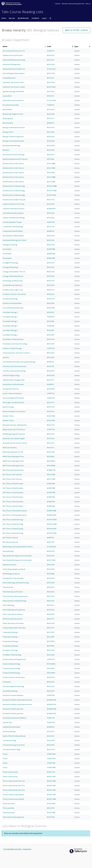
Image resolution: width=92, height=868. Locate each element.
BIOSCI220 (51, 691)
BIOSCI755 (51, 366)
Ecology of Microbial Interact (13, 276)
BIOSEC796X (51, 790)
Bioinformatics (8, 123)
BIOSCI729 (51, 299)
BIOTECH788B (52, 186)
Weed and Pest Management (13, 817)
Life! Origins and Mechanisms (13, 402)
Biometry (6, 150)
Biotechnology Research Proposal (15, 159)
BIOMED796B (52, 511)
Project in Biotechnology (11, 664)
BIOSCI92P (51, 646)
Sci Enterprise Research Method (14, 718)
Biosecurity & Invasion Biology (14, 155)
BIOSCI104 (51, 556)
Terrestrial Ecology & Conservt (14, 745)
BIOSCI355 (51, 371)
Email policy (27, 849)
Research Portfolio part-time (13, 709)
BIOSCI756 (51, 682)
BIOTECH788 (51, 195)
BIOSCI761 (51, 542)
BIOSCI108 (51, 114)
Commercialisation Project (12, 222)
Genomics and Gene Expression (14, 366)
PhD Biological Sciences (11, 574)
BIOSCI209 (51, 150)
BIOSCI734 (51, 749)
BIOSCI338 (51, 141)
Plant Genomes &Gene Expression (15, 596)
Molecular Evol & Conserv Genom (15, 443)
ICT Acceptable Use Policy (13, 849)
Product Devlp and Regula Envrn (14, 659)
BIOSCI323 (51, 587)
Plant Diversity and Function (13, 592)
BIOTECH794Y (52, 529)
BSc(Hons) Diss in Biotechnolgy (14, 186)
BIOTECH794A (52, 520)
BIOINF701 (51, 123)
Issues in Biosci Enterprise (12, 393)
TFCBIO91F (51, 317)
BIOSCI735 (51, 60)
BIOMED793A (52, 713)
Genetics (6, 357)
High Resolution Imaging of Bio (14, 380)
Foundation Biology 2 (10, 326)
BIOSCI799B (51, 813)
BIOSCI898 (51, 574)
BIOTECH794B (52, 524)
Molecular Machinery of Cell (13, 452)
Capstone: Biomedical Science (14, 209)
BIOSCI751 (51, 619)
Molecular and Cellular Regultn (14, 438)
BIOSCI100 (51, 82)
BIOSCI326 (51, 578)
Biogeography (8, 118)
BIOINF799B (51, 488)
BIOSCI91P (51, 632)
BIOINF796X (51, 506)
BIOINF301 (51, 384)
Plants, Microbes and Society (13, 623)
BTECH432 (51, 159)
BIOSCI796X (51, 416)
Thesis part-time (9, 803)
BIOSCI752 (51, 601)
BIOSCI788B (51, 177)
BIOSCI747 (51, 155)
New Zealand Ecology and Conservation (17, 556)
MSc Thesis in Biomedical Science (15, 511)
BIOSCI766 (51, 375)
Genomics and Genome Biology (14, 371)
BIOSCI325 (51, 592)
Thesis (5, 754)
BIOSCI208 (51, 389)
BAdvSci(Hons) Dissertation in (13, 100)
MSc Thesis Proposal (10, 538)
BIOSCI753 (51, 736)
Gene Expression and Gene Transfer (16, 353)
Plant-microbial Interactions (13, 619)
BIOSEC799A (51, 795)
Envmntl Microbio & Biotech (13, 285)
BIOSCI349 (51, 145)
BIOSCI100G (51, 87)
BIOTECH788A (52, 191)
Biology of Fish (8, 132)
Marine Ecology (8, 407)
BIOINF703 (51, 362)
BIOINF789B (51, 249)
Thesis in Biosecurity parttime (13, 795)
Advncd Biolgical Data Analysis (14, 73)
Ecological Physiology (10, 263)
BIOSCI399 (51, 204)
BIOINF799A (51, 497)
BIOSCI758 (51, 236)
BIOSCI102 (51, 623)
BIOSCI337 (51, 78)
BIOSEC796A (51, 785)
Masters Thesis (8, 416)
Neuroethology (8, 551)
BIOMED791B (52, 700)
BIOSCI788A (51, 163)
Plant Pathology (8, 605)
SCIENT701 (51, 51)
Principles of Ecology (10, 650)
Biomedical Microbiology (11, 145)
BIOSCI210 (51, 290)
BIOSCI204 (51, 655)
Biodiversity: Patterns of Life (13, 114)
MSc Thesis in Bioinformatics (13, 484)
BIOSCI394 (51, 745)
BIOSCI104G (51, 560)
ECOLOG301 (51, 69)
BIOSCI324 (51, 610)
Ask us (88, 4)
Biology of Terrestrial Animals (13, 141)
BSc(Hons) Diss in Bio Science (13, 163)
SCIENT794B (51, 767)
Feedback (35, 18)
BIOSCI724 (51, 407)
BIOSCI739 (51, 245)
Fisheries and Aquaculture (12, 303)
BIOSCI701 (51, 628)
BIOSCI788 (51, 173)
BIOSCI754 (51, 596)
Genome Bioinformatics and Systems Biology (19, 362)
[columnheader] (24, 46)
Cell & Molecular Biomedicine (13, 213)
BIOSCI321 (51, 605)
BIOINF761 (51, 538)
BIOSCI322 (51, 294)
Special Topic (7, 722)
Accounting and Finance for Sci (14, 51)
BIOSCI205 (51, 614)
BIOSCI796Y (51, 420)
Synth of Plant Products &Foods (14, 736)
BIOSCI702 (51, 434)
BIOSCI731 (51, 118)
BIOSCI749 (51, 276)
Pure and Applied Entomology (13, 686)
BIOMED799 (51, 470)
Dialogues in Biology (10, 245)
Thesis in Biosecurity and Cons (14, 781)
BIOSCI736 (51, 425)
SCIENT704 (51, 398)
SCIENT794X (51, 759)
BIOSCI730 (51, 281)
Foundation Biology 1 (10, 312)
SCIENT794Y (51, 763)
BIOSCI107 (51, 127)
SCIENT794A (51, 754)
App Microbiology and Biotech (13, 91)
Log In (44, 18)
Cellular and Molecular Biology (14, 218)
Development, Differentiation (13, 236)
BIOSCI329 (51, 132)
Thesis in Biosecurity (10, 772)
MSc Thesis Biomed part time (13, 470)
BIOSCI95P (51, 641)
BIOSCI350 (51, 677)
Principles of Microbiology (12, 655)
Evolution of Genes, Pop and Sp (14, 294)
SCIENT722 (51, 393)
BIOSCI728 (51, 551)
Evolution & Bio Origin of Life (13, 290)
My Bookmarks (23, 18)
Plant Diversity (8, 587)
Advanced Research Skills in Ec (14, 69)
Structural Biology (9, 731)
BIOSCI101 (51, 402)
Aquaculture (7, 96)
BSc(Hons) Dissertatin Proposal (14, 200)
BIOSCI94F (51, 321)
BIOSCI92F (51, 335)
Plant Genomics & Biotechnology (14, 601)
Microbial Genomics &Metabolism (15, 425)
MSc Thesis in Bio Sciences (12, 474)
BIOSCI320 (51, 686)
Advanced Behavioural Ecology (14, 60)
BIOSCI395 (51, 569)
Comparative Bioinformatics (13, 231)
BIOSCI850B (51, 466)
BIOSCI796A (51, 474)
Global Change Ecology (11, 375)
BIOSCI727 (51, 96)
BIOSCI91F (51, 312)
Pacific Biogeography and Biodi (14, 569)
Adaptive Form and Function (13, 55)
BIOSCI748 (51, 817)
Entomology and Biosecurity (13, 281)
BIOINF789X (51, 258)
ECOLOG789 (51, 100)
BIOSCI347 (51, 285)
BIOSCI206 (51, 650)
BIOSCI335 (51, 267)
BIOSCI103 (51, 227)
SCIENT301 (51, 105)
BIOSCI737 (51, 380)
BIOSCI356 (51, 240)
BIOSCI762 (51, 200)
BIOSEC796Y (51, 777)
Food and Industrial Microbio (13, 308)
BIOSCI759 (51, 213)
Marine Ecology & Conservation (14, 411)
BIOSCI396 (51, 740)
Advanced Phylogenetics (12, 64)
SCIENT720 (51, 718)
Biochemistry (7, 109)
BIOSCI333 (51, 411)
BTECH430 (51, 668)
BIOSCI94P (51, 637)
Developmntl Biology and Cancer (15, 240)
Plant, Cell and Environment (13, 614)
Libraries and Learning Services (73, 4)
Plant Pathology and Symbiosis (14, 610)
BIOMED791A (52, 704)
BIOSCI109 (51, 272)
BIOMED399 (51, 209)
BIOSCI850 (51, 456)
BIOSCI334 (51, 137)
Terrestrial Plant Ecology (11, 749)
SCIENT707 (51, 722)
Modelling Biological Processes (14, 434)
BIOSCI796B (51, 479)
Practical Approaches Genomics (14, 628)
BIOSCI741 (51, 91)
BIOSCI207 (51, 55)
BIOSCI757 (51, 731)
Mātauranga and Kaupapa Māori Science (18, 547)
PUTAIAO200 (51, 547)
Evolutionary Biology (10, 299)
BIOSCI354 (51, 353)
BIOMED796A (52, 515)
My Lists (12, 18)
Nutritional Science (10, 565)
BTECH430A (51, 673)
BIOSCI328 (51, 303)
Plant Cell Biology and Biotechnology (16, 583)
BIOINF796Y (51, 484)
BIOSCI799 (51, 808)
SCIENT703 (51, 348)
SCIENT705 (51, 695)
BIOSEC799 (51, 772)
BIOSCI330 (51, 344)
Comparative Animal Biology (13, 227)
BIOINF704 (51, 727)
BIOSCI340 (51, 583)
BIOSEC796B (51, 781)
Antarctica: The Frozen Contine (14, 87)
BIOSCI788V (51, 182)
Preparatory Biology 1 (11, 632)
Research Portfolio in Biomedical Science (17, 700)
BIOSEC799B (51, 799)
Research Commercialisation (13, 695)
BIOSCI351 (51, 448)
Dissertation (7, 249)
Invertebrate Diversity (11, 389)
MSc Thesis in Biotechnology (13, 520)
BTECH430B (51, 664)
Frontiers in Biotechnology (12, 348)
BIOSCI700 (51, 64)
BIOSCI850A (51, 461)
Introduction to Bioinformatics (13, 384)
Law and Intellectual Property (13, 398)
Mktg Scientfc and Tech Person (14, 429)
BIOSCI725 (51, 263)
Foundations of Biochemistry (13, 339)
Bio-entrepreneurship (11, 105)
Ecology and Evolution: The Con (14, 272)
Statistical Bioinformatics (12, 727)
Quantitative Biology (10, 691)
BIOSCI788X (51, 168)
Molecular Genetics (10, 448)
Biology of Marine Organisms (13, 137)
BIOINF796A (51, 502)
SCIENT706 (51, 222)
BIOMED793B (52, 709)
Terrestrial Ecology (9, 740)
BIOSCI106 (51, 339)
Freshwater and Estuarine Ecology (15, 344)
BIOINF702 (51, 231)
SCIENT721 (51, 659)
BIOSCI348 (51, 308)
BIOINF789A (51, 254)
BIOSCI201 (51, 218)
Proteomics (7, 682)
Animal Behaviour (9, 78)
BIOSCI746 (51, 452)
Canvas (58, 4)
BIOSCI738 (51, 73)
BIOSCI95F (51, 330)
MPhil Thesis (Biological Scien (13, 456)
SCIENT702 (51, 429)
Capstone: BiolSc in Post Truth (14, 204)
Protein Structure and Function (14, 677)
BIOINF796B (51, 492)
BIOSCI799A (51, 803)
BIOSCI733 (51, 443)
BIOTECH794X (52, 533)
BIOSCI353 (51, 438)
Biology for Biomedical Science (14, 127)
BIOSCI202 (51, 357)
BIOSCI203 (51, 109)
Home (4, 18)
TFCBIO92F (51, 326)
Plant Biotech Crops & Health (13, 578)
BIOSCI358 (51, 565)
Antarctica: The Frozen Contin (13, 82)
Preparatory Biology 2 (11, 641)
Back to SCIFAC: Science (76, 30)
